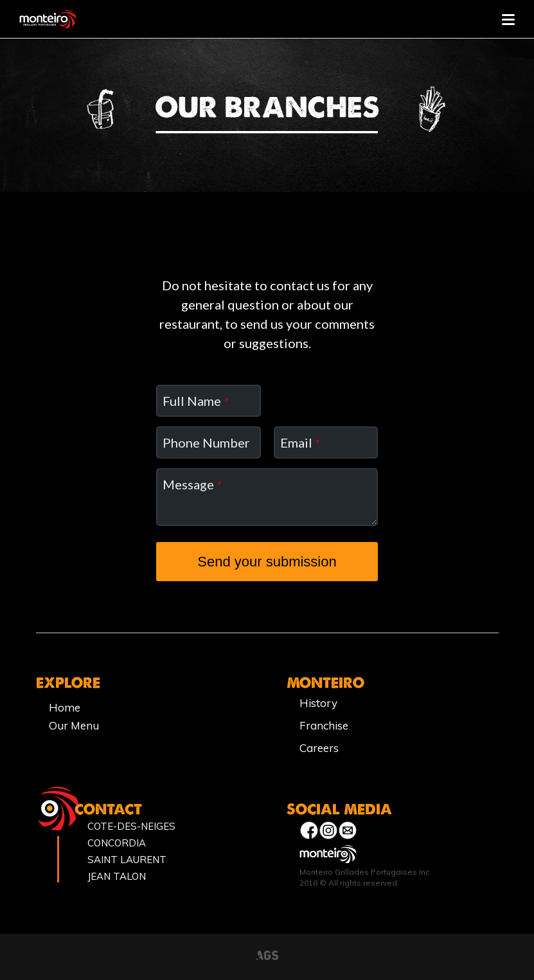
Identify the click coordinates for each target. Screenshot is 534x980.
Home (65, 707)
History (318, 703)
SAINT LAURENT (127, 860)
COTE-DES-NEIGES (131, 826)
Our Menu (74, 725)
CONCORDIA (117, 843)
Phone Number (206, 442)
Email (300, 442)
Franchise (324, 725)
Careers (319, 748)
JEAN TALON (117, 876)
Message (192, 484)
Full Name (196, 401)
